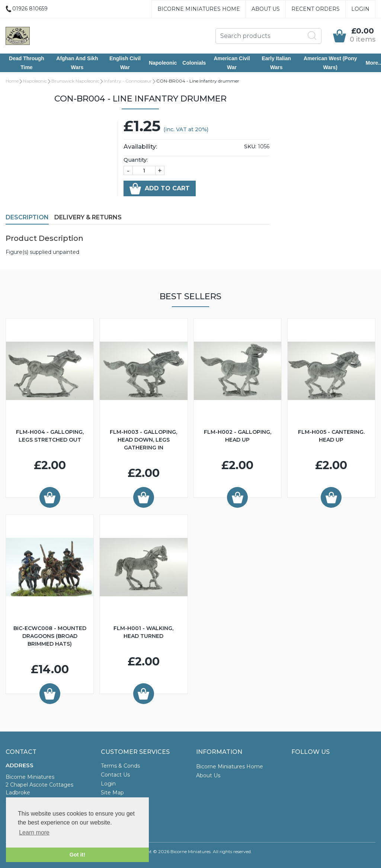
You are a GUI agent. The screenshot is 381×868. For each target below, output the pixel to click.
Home (12, 81)
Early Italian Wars (276, 63)
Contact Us (115, 775)
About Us (266, 9)
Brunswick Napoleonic (75, 81)
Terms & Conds (120, 766)
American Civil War (232, 63)
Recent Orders (316, 9)
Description (27, 217)
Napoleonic (163, 63)
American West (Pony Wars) (330, 63)
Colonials (194, 63)
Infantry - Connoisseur (128, 81)
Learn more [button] (34, 832)
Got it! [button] (77, 855)
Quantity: (136, 160)
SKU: (250, 146)
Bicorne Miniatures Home (199, 9)
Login (360, 9)
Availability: (140, 147)
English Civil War (125, 63)
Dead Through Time (27, 63)
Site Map (112, 793)
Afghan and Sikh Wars (77, 63)
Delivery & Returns (88, 217)
